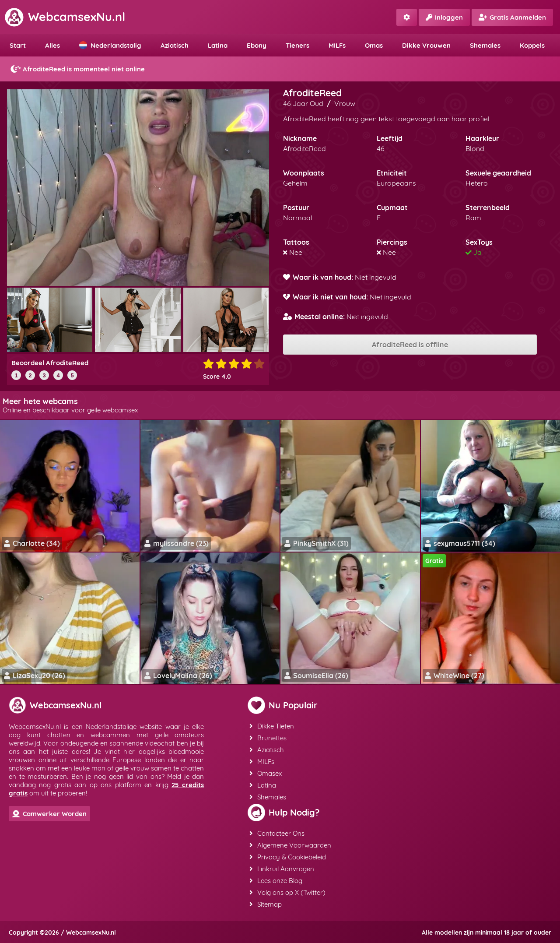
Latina (218, 45)
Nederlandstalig (110, 45)
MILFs (337, 45)
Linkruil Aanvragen (282, 869)
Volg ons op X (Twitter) (287, 892)
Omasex (266, 773)
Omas (374, 45)
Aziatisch (175, 45)
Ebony (257, 45)
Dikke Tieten (272, 726)
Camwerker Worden (49, 814)
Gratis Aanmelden (512, 17)
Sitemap (266, 904)
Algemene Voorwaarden (290, 845)
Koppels (532, 45)
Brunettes (268, 738)
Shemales (485, 45)
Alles (52, 45)
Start (18, 45)
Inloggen (444, 17)
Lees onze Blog (276, 881)
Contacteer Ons (277, 833)
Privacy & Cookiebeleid (288, 857)
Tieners (297, 45)
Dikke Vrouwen (426, 45)
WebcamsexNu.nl (65, 17)
